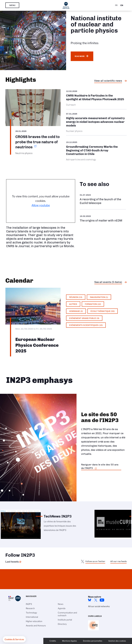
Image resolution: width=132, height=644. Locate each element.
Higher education (34, 621)
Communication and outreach (67, 614)
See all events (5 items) (108, 282)
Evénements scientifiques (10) (86, 325)
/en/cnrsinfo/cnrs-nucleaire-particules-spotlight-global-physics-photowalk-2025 (96, 99)
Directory (62, 624)
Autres (73, 304)
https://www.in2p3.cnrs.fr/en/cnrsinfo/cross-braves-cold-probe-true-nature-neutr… (33, 122)
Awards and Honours (36, 626)
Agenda (62, 608)
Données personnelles (93, 641)
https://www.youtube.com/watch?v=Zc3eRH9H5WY (103, 199)
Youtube (102, 600)
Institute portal (65, 620)
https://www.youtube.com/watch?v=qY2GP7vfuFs (103, 218)
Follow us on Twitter (95, 561)
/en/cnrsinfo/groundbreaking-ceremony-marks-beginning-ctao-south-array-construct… (96, 151)
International (32, 617)
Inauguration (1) (99, 297)
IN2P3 (29, 604)
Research (30, 608)
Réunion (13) (76, 297)
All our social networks (99, 606)
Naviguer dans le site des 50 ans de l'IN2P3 (100, 466)
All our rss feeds (118, 561)
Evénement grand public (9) (84, 318)
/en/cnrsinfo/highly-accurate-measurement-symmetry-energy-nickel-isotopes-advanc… (96, 122)
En (122, 5)
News (61, 604)
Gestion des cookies (117, 641)
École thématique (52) (103, 311)
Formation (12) (93, 304)
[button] (14, 639)
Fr (116, 5)
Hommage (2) (76, 311)
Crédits (53, 641)
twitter (96, 600)
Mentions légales (69, 641)
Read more (80, 56)
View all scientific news (108, 81)
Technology (31, 613)
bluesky (90, 600)
